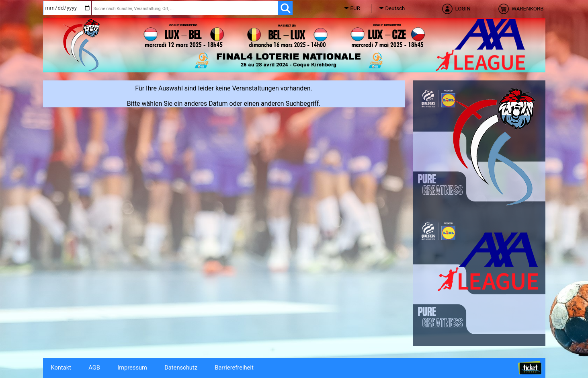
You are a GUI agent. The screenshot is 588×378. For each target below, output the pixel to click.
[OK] (285, 8)
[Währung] (363, 8)
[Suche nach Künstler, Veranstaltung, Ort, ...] (185, 8)
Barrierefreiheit (234, 368)
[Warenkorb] (519, 11)
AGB (94, 368)
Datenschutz (181, 368)
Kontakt (61, 368)
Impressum (132, 368)
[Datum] (67, 8)
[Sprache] (397, 8)
